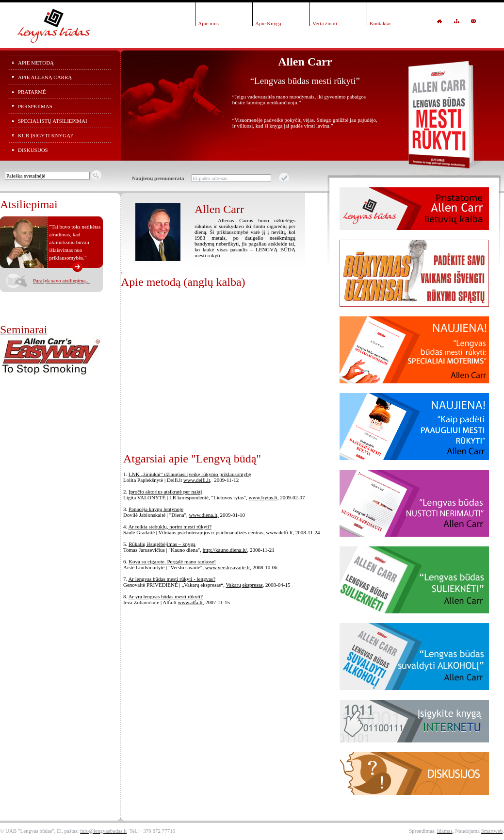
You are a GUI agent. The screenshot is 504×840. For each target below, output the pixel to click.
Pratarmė (32, 92)
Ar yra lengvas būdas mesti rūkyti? (165, 596)
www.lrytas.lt (263, 497)
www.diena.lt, (204, 515)
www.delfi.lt (197, 480)
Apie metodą (36, 63)
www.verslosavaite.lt (228, 567)
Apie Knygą (268, 23)
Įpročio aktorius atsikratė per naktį (165, 492)
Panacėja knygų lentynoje (156, 509)
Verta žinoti (325, 23)
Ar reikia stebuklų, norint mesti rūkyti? (170, 527)
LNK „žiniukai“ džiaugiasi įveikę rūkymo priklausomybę (190, 474)
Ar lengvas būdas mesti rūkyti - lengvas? (172, 579)
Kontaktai (380, 23)
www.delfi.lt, (280, 532)
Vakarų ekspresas (244, 585)
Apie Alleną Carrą (45, 77)
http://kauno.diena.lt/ (225, 550)
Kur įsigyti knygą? (45, 135)
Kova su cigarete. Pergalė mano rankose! (172, 561)
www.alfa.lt (190, 602)
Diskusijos (33, 150)
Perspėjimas (35, 106)
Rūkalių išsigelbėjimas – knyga (162, 544)
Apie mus (208, 23)
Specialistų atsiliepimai (53, 121)
